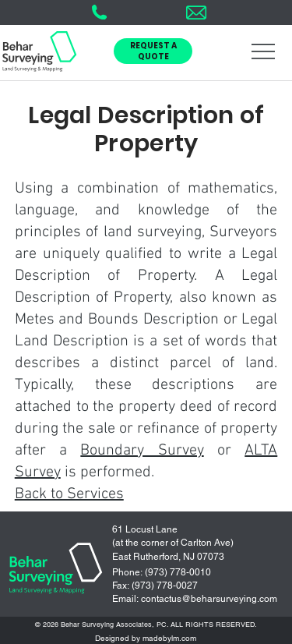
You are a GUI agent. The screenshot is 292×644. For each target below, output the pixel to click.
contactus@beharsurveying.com (209, 599)
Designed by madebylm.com (146, 638)
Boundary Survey (142, 451)
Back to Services (69, 494)
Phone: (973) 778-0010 (162, 572)
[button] (153, 51)
